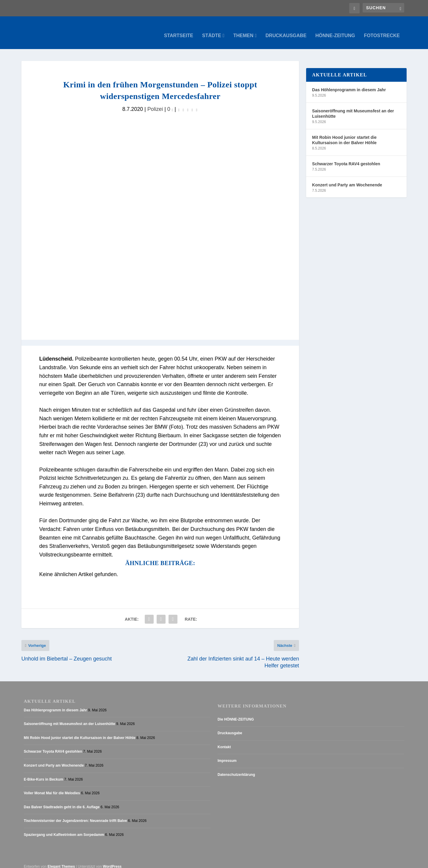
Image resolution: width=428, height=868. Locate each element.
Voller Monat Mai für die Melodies (52, 787)
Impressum (227, 755)
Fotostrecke (382, 30)
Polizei (155, 103)
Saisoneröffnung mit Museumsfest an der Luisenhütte (353, 108)
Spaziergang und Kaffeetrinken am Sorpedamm (64, 829)
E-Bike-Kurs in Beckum (44, 773)
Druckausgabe (286, 30)
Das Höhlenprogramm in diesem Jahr (349, 84)
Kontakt (224, 741)
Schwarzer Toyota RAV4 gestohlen (346, 158)
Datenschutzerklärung (236, 769)
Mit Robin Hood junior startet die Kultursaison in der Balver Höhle (344, 134)
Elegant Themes (61, 861)
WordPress (112, 861)
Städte (212, 30)
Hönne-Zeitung (335, 30)
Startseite (179, 30)
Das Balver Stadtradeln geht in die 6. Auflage (62, 801)
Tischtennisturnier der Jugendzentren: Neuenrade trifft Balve (75, 815)
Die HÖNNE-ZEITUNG (236, 713)
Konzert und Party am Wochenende (347, 179)
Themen (243, 30)
